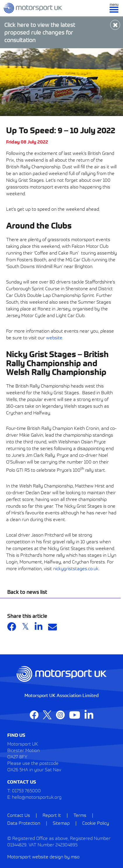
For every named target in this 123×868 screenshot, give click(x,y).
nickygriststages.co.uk (76, 568)
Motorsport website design (35, 856)
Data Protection (24, 823)
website (54, 337)
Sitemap (61, 823)
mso (75, 856)
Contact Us (19, 815)
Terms (80, 815)
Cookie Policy (96, 823)
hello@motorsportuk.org (37, 797)
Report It (52, 815)
